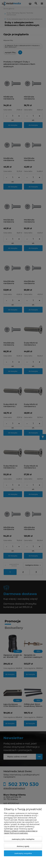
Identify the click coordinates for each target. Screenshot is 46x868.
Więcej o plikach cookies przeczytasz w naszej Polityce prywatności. (21, 832)
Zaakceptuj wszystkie (23, 853)
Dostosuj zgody (23, 846)
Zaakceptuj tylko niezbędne (23, 839)
